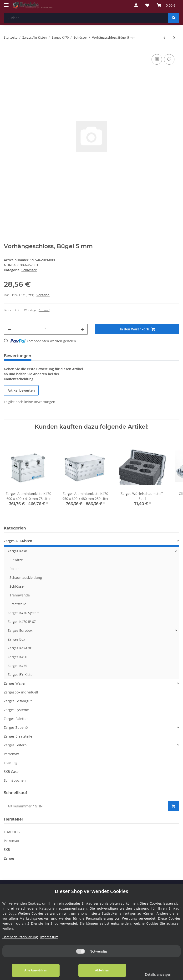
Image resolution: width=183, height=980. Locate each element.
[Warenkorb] (166, 5)
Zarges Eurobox (20, 630)
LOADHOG (12, 832)
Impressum (49, 937)
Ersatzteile (18, 604)
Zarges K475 (17, 666)
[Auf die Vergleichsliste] (157, 59)
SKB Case (11, 772)
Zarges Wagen (15, 683)
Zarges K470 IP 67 (22, 622)
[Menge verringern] (9, 329)
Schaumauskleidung (26, 577)
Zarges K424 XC (20, 648)
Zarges (9, 858)
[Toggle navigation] (6, 3)
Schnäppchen (15, 780)
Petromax (11, 754)
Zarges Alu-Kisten (18, 541)
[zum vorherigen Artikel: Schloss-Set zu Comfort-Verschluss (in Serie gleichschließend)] (165, 38)
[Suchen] (86, 18)
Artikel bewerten (21, 390)
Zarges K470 (17, 551)
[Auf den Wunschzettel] (169, 59)
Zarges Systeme (16, 710)
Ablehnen (102, 970)
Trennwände (20, 595)
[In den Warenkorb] (137, 329)
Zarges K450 (17, 657)
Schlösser (29, 270)
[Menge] (46, 329)
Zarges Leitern (15, 745)
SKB (7, 849)
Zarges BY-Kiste (20, 675)
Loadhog (11, 763)
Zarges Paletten (16, 719)
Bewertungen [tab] (18, 356)
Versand (43, 295)
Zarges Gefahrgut (18, 701)
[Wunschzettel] (147, 5)
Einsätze (16, 560)
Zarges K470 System (24, 613)
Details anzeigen (158, 974)
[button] (136, 5)
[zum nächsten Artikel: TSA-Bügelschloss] (174, 38)
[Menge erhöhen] (82, 329)
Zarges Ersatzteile (18, 736)
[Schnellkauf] (86, 806)
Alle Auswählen (36, 970)
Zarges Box (16, 639)
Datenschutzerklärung (20, 937)
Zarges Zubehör (16, 727)
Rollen (15, 569)
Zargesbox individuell (21, 692)
